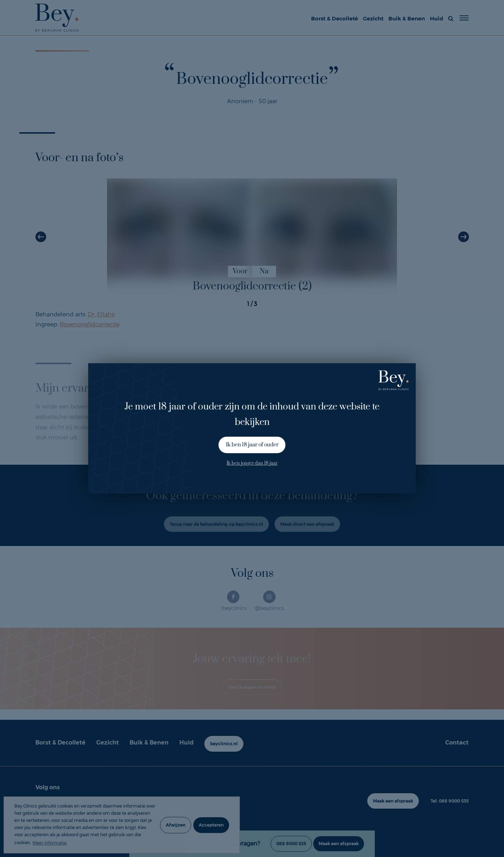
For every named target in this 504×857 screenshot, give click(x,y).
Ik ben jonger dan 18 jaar (252, 463)
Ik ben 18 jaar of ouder (252, 445)
